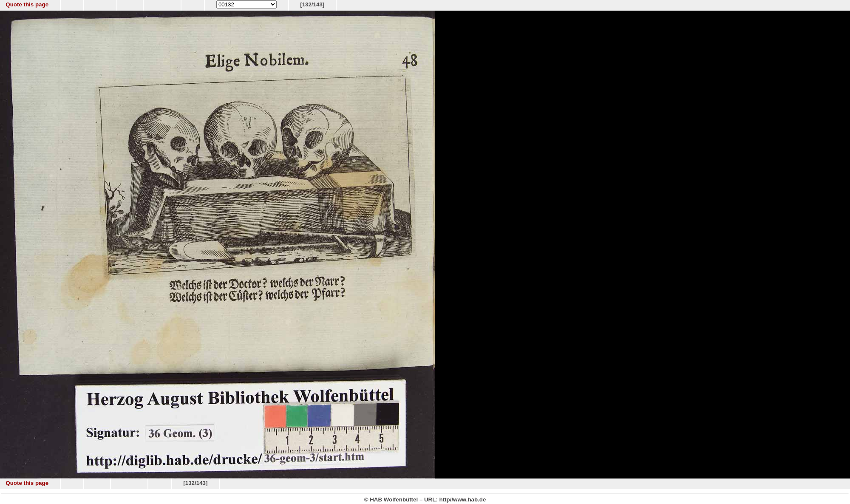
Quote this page (27, 4)
